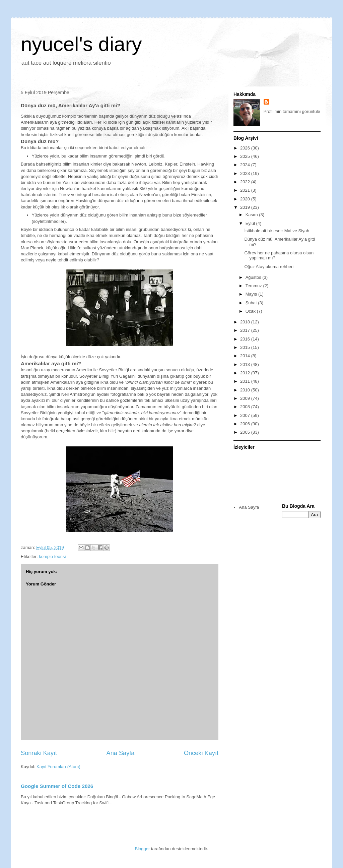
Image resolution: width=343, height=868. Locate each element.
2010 (246, 390)
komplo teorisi (52, 556)
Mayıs (252, 294)
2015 (246, 347)
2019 (246, 207)
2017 (246, 330)
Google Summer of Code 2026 (57, 786)
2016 (246, 339)
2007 (246, 415)
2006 (246, 424)
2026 (246, 148)
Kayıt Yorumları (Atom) (58, 767)
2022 (246, 182)
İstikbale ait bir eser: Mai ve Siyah (277, 231)
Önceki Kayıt (201, 753)
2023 (246, 173)
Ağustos (254, 277)
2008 (246, 407)
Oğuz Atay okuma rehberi (269, 267)
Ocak (251, 311)
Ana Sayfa (121, 753)
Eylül (251, 223)
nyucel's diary (81, 44)
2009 (246, 398)
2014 (246, 356)
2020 (246, 199)
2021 (246, 190)
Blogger (143, 849)
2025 (246, 156)
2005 (246, 432)
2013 (246, 364)
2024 (246, 165)
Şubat (252, 303)
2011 (246, 381)
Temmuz (254, 286)
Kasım (252, 215)
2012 (246, 373)
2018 (246, 322)
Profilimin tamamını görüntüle (292, 111)
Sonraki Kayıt (39, 753)
